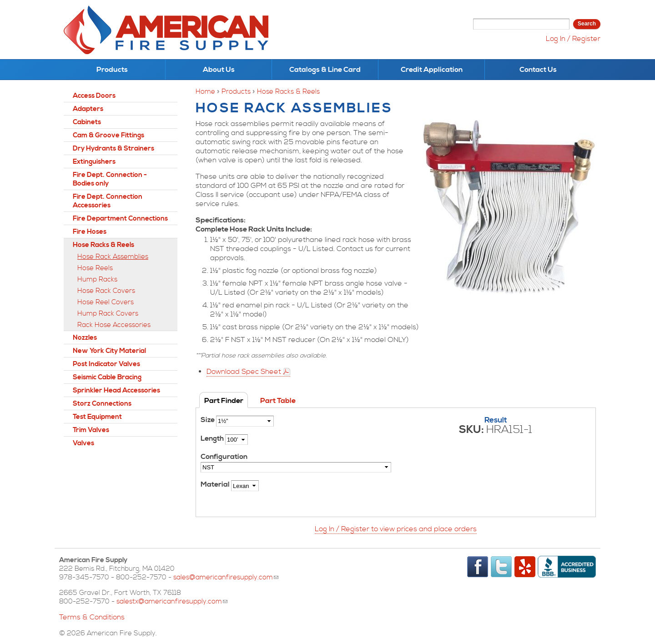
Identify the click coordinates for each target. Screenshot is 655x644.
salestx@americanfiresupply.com (172, 601)
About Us (219, 70)
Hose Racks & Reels (288, 92)
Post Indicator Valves (106, 364)
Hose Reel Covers (106, 302)
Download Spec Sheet (244, 372)
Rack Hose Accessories (114, 325)
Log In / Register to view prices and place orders (396, 529)
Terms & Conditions (92, 617)
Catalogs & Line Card (325, 70)
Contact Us (538, 70)
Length (213, 438)
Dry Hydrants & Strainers (113, 148)
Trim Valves (91, 430)
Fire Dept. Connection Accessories (108, 201)
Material (216, 484)
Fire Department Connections (120, 219)
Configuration (224, 457)
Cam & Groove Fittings (108, 135)
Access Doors (94, 96)
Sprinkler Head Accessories (116, 390)
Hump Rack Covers (108, 314)
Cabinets (87, 122)
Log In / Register (573, 39)
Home (205, 92)
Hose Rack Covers (106, 291)
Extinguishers (94, 162)
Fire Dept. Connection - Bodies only (110, 179)
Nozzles (85, 338)
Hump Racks (97, 279)
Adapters (88, 109)
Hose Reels (95, 268)
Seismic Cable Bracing (107, 377)
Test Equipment (97, 417)
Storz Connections (102, 404)
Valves (83, 443)
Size (208, 420)
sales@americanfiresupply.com (226, 577)
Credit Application (432, 70)
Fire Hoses (90, 232)
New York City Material (109, 351)
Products (112, 70)
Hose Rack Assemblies (113, 257)
